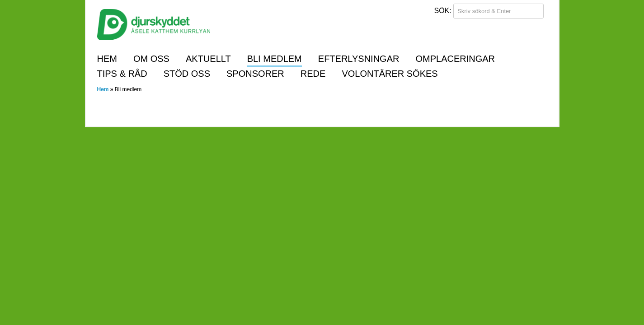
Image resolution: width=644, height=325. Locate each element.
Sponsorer (255, 74)
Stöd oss (187, 74)
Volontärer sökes (390, 74)
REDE (313, 74)
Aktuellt (208, 59)
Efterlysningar (359, 59)
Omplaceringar (455, 59)
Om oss (151, 59)
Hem (107, 59)
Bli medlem (275, 59)
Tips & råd (122, 74)
